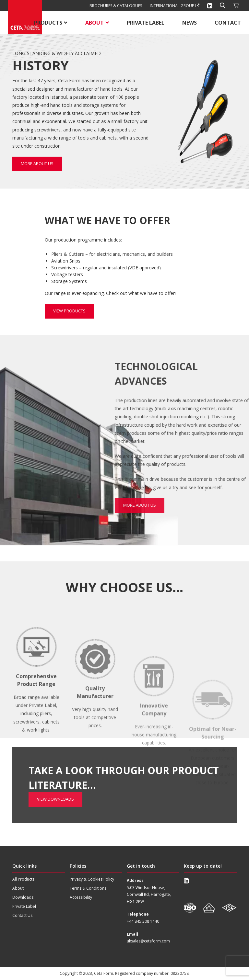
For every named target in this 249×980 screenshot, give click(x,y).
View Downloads (55, 769)
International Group (175, 6)
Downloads (23, 897)
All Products (23, 879)
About (95, 23)
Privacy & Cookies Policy (92, 879)
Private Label (146, 23)
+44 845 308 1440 (143, 921)
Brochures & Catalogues (116, 6)
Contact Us (22, 915)
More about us (37, 163)
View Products (69, 311)
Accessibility (81, 897)
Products (48, 23)
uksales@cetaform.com (148, 941)
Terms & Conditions (88, 888)
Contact (228, 23)
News (190, 23)
